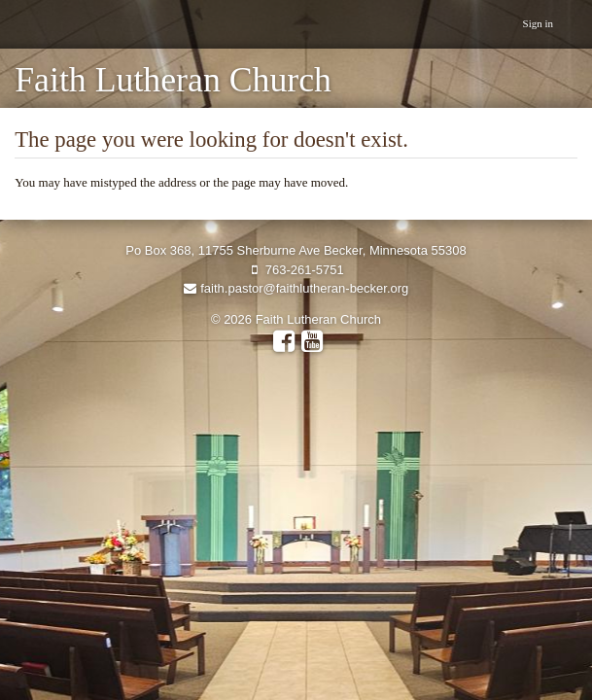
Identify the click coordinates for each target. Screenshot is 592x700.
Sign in (538, 23)
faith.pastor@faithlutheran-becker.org (296, 288)
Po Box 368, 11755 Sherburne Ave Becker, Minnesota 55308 (296, 250)
